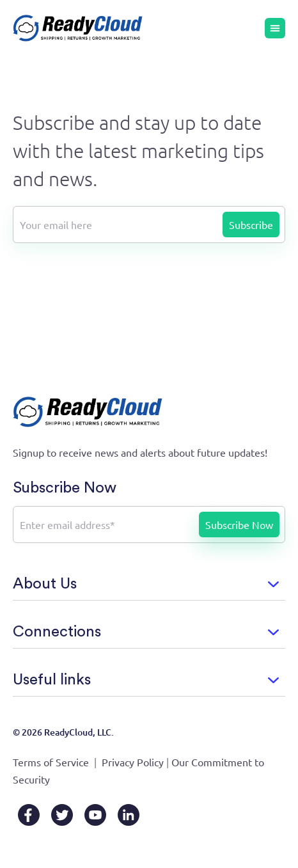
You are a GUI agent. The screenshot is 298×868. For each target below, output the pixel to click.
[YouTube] (95, 815)
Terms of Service (51, 762)
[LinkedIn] (129, 815)
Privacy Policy (133, 762)
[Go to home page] (78, 28)
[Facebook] (29, 815)
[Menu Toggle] (275, 28)
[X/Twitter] (62, 815)
